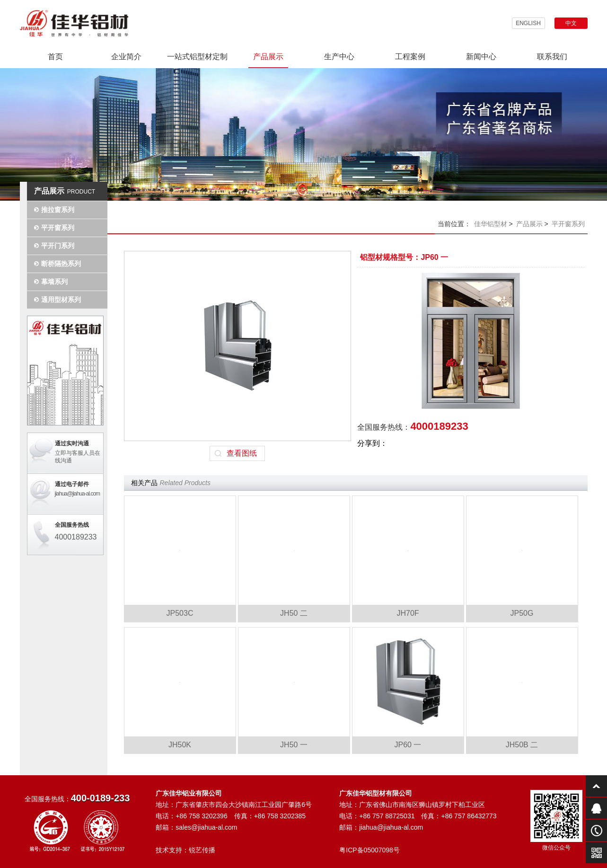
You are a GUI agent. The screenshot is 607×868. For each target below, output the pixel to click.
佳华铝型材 (491, 224)
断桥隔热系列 (61, 264)
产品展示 (268, 57)
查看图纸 (242, 453)
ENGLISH (528, 23)
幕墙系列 (54, 282)
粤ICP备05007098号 (369, 850)
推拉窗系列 (58, 210)
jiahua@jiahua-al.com (78, 494)
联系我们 (552, 57)
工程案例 (410, 57)
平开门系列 (58, 246)
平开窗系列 (58, 228)
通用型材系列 (61, 300)
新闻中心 (481, 57)
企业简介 (126, 57)
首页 (55, 57)
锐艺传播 (202, 850)
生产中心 (339, 57)
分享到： (372, 443)
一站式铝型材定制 (197, 57)
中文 (571, 23)
